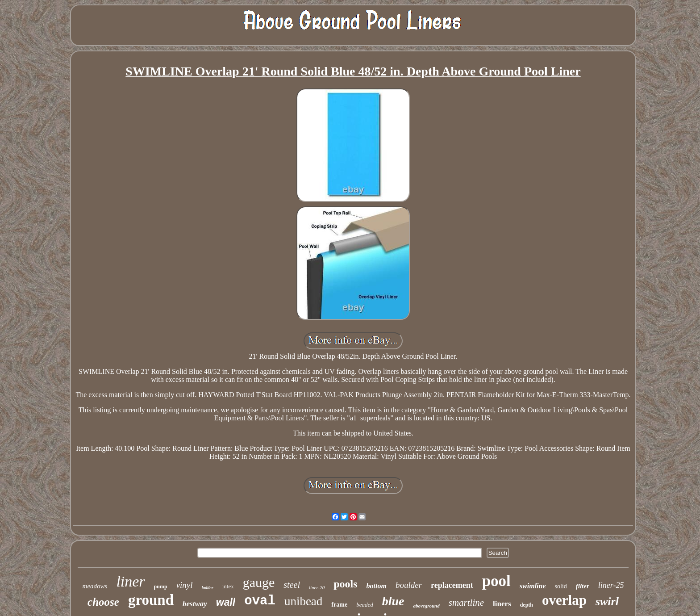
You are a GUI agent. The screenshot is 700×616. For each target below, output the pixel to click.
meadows (95, 586)
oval (260, 601)
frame (339, 605)
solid (561, 586)
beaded (365, 605)
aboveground (426, 606)
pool (496, 581)
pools (345, 584)
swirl (607, 601)
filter (583, 586)
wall (226, 602)
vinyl (185, 585)
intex (228, 586)
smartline (466, 603)
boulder (409, 585)
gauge (259, 582)
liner (130, 581)
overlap (564, 600)
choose (103, 602)
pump (161, 587)
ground (151, 600)
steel (292, 585)
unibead (303, 601)
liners (502, 604)
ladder (208, 588)
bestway (195, 604)
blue (393, 601)
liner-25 (611, 585)
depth (527, 605)
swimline (533, 586)
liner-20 (317, 587)
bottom (377, 586)
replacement (452, 585)
